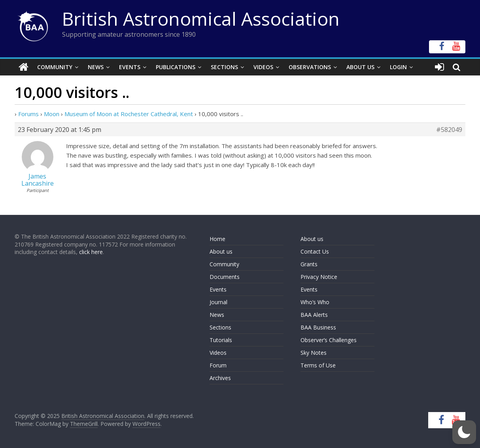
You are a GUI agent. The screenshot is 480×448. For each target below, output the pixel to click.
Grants (309, 264)
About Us (360, 67)
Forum (218, 365)
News (96, 67)
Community (55, 67)
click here (91, 252)
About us (221, 251)
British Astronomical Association (201, 19)
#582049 (449, 130)
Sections (224, 67)
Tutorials (221, 340)
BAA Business (318, 327)
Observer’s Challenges (329, 340)
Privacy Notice (319, 277)
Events (130, 67)
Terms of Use (318, 365)
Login (398, 67)
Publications (176, 67)
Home (217, 239)
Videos (263, 67)
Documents (225, 277)
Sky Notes (314, 353)
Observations (310, 67)
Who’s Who (315, 302)
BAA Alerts (314, 315)
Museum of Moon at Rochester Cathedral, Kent (129, 114)
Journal (218, 302)
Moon (52, 114)
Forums (28, 114)
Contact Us (315, 251)
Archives (220, 378)
